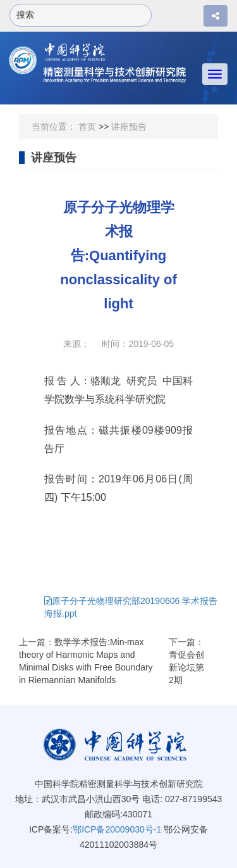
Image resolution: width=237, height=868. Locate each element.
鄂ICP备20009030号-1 (117, 829)
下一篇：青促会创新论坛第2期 (186, 661)
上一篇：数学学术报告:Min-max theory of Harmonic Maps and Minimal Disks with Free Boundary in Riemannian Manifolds (86, 661)
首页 (87, 127)
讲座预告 (129, 127)
